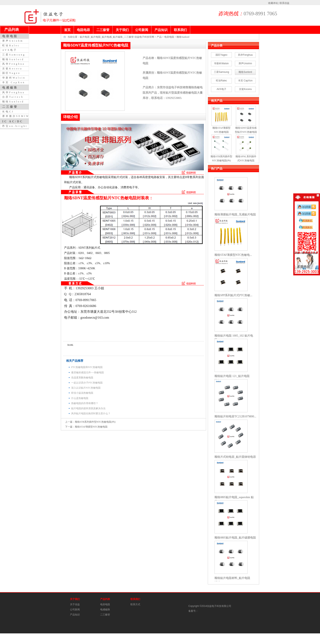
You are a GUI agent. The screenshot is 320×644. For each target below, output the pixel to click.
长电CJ (8, 112)
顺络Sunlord (183, 37)
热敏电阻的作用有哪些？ (85, 403)
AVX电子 (221, 89)
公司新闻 (75, 610)
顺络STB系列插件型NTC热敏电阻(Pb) (95, 422)
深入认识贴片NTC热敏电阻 (86, 388)
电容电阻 (169, 37)
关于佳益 (75, 604)
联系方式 (135, 604)
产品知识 (75, 615)
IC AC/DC (13, 121)
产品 (159, 37)
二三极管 (105, 615)
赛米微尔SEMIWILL (19, 116)
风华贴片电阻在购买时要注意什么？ (91, 413)
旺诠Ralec (222, 81)
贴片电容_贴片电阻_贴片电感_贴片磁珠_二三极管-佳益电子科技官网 (117, 37)
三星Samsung (222, 72)
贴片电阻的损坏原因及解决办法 (88, 408)
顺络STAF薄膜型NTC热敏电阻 (91, 427)
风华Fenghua (245, 55)
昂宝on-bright (15, 126)
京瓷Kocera (245, 89)
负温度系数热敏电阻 (82, 378)
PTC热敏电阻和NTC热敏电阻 (87, 367)
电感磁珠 (105, 610)
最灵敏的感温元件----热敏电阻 (88, 372)
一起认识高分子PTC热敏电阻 (87, 383)
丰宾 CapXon (245, 81)
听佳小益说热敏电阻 (82, 393)
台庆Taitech (13, 97)
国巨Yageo (221, 55)
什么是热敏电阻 (80, 398)
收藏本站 (273, 3)
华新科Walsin (221, 63)
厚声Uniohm (245, 63)
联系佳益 (284, 3)
